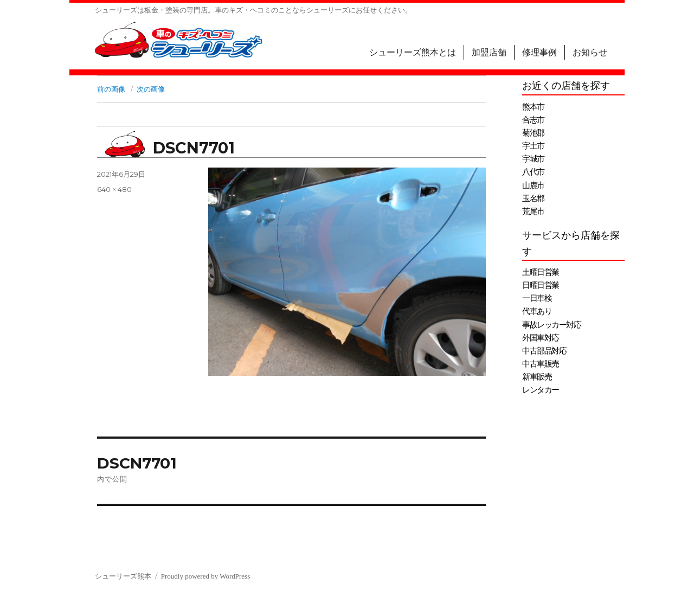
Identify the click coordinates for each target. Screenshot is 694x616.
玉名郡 (533, 198)
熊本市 (533, 107)
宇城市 (533, 159)
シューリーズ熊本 (123, 576)
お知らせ (590, 52)
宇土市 (533, 146)
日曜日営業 (541, 285)
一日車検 (537, 298)
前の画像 (111, 89)
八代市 (533, 172)
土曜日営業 (541, 272)
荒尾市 (533, 211)
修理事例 (539, 52)
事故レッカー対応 (551, 325)
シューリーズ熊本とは (413, 52)
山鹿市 (533, 185)
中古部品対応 (544, 351)
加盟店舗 (489, 52)
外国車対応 (541, 338)
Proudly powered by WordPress (205, 576)
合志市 (533, 120)
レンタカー (541, 390)
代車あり (537, 311)
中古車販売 (541, 364)
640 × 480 (114, 189)
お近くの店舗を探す (566, 86)
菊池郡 (533, 133)
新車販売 (537, 377)
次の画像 (151, 89)
